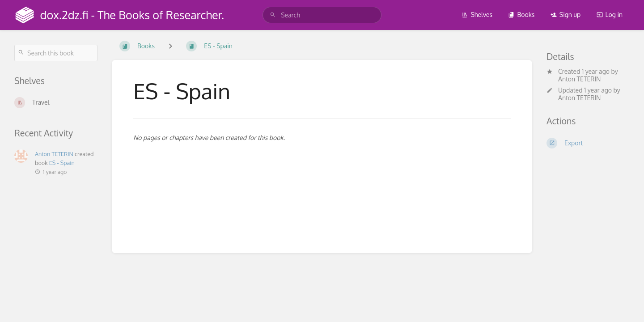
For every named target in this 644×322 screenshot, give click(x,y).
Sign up (566, 15)
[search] (322, 15)
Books (521, 15)
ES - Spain (62, 163)
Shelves (477, 15)
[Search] (273, 15)
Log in (610, 15)
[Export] (588, 143)
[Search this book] (56, 53)
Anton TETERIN (579, 79)
